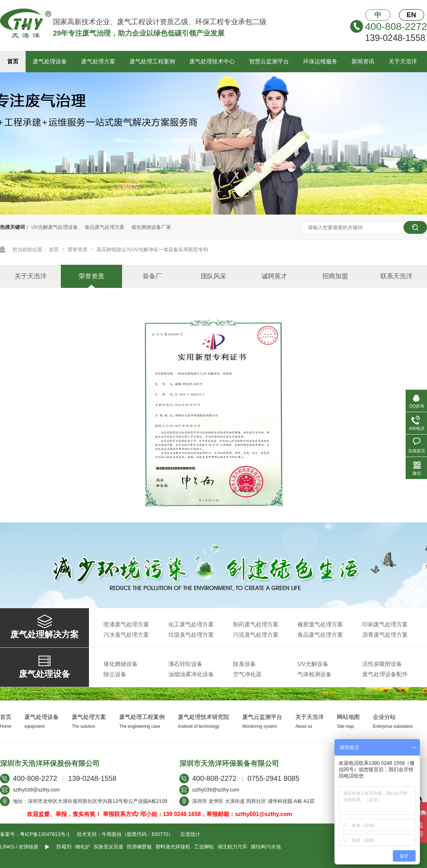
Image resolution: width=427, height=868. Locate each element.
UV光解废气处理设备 (55, 227)
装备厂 (152, 276)
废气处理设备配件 (385, 674)
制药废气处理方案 (256, 624)
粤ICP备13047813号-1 (45, 834)
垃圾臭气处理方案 (191, 635)
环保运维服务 (320, 61)
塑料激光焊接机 (173, 847)
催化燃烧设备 (121, 664)
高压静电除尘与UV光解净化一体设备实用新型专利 (152, 249)
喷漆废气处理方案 (126, 624)
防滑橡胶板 (139, 847)
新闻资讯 (363, 61)
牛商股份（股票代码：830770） (138, 834)
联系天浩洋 (396, 276)
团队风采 (213, 276)
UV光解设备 (313, 664)
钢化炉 (83, 847)
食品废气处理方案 (105, 227)
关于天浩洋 (403, 61)
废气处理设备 (50, 61)
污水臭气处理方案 (126, 635)
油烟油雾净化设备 (191, 674)
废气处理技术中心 (212, 61)
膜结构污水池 (266, 847)
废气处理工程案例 (152, 61)
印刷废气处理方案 (385, 624)
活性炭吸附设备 (382, 664)
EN (411, 15)
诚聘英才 (274, 276)
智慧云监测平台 (269, 61)
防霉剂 (64, 847)
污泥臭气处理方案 (256, 635)
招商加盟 (335, 276)
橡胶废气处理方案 (320, 624)
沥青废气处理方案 (385, 635)
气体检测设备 (315, 674)
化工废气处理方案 (191, 624)
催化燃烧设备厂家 (151, 227)
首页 (13, 61)
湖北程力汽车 (232, 847)
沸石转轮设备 (185, 664)
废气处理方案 (98, 61)
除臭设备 (244, 664)
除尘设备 (115, 674)
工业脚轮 (204, 847)
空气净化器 (247, 674)
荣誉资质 (78, 249)
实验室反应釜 (109, 847)
